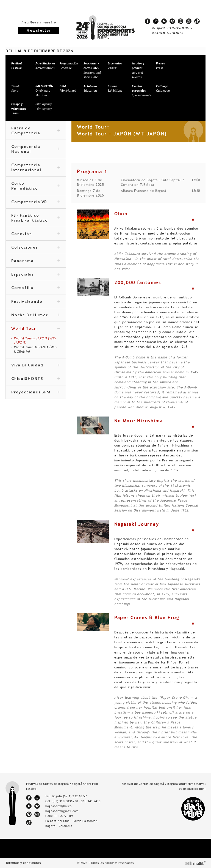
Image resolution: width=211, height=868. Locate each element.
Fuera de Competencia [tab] (36, 131)
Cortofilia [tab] (36, 288)
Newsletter (39, 31)
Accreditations (45, 66)
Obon (121, 214)
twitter (156, 21)
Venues (115, 66)
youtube (164, 21)
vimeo (172, 21)
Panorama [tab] (36, 261)
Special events (141, 91)
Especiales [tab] (36, 275)
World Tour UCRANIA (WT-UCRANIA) (36, 349)
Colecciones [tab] (36, 248)
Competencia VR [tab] (36, 202)
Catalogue (163, 89)
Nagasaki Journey (137, 524)
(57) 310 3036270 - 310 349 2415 (77, 801)
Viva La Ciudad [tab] (36, 366)
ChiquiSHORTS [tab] (36, 379)
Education (90, 89)
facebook (148, 21)
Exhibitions (115, 89)
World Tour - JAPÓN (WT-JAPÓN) (35, 341)
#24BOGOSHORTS (168, 33)
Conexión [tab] (36, 234)
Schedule (69, 66)
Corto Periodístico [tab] (36, 186)
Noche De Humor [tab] (36, 315)
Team (19, 109)
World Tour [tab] (36, 329)
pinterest (181, 21)
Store (16, 89)
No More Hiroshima (139, 421)
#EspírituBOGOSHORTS (172, 28)
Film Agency (44, 106)
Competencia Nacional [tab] (36, 149)
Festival (16, 66)
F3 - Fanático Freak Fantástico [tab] (36, 218)
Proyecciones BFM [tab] (36, 393)
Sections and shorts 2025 (92, 70)
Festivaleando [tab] (36, 302)
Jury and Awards (138, 70)
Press (161, 66)
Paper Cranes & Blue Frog (147, 617)
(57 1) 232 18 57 (75, 796)
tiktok (197, 21)
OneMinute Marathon (44, 91)
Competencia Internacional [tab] (36, 168)
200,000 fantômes (138, 282)
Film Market (68, 89)
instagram (189, 21)
